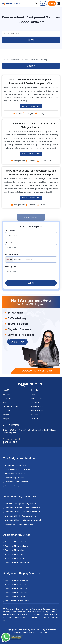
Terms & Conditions (11, 406)
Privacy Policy (37, 406)
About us (7, 390)
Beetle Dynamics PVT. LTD (36, 632)
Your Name (10, 230)
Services (6, 394)
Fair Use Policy (37, 410)
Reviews (34, 419)
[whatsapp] (10, 442)
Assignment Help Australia (15, 592)
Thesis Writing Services (14, 473)
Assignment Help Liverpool (15, 554)
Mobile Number (12, 254)
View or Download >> (31, 106)
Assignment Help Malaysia (15, 588)
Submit (31, 283)
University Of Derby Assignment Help (20, 516)
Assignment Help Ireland (14, 596)
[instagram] (17, 442)
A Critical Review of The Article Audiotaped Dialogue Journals (31, 125)
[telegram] (14, 442)
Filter (31, 40)
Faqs (33, 394)
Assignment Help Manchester (17, 562)
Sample (6, 419)
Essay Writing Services (14, 478)
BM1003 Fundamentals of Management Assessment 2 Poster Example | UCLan (31, 81)
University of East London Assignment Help (22, 520)
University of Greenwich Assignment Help (22, 512)
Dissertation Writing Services (17, 469)
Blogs (5, 402)
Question (35, 390)
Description (11, 267)
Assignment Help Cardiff (14, 558)
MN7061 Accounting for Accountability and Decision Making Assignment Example (31, 173)
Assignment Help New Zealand (17, 601)
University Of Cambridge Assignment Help (22, 508)
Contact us (8, 398)
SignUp (52, 3)
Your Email (10, 242)
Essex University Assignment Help (18, 524)
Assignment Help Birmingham (16, 546)
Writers (6, 415)
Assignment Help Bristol (14, 550)
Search (31, 66)
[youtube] (7, 442)
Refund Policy (37, 398)
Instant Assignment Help (15, 465)
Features (6, 410)
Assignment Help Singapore (16, 580)
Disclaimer (35, 402)
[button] (36, 3)
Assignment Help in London (16, 542)
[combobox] (9, 259)
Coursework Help (11, 486)
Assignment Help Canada (15, 584)
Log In (43, 3)
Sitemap (35, 415)
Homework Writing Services (16, 482)
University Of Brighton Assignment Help (21, 503)
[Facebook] (3, 442)
